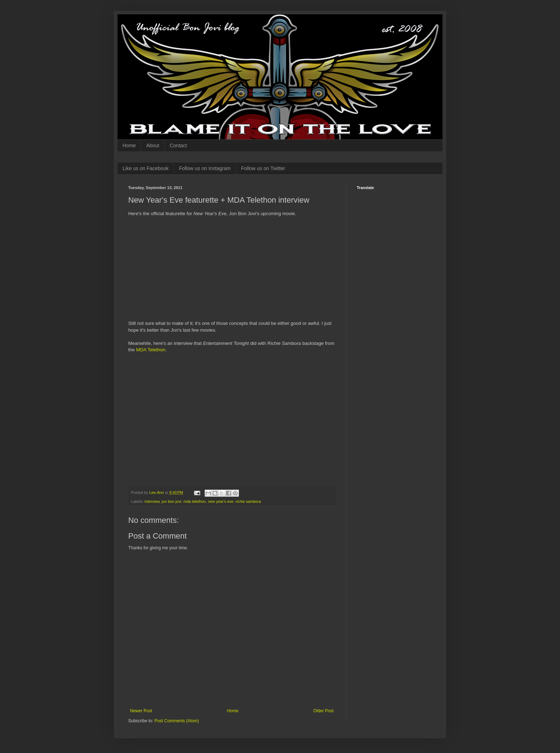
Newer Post (141, 711)
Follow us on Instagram (205, 168)
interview (152, 501)
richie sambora (248, 501)
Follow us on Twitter (263, 168)
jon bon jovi (172, 501)
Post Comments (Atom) (177, 721)
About (153, 145)
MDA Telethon (151, 350)
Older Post (323, 711)
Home (129, 145)
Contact (178, 145)
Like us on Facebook (146, 168)
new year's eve (221, 501)
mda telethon (194, 501)
